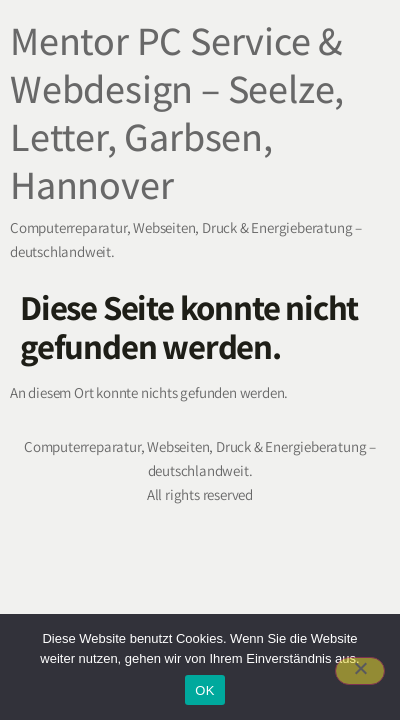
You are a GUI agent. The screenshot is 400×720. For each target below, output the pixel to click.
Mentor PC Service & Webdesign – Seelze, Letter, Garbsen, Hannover (177, 112)
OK (204, 690)
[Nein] (360, 671)
